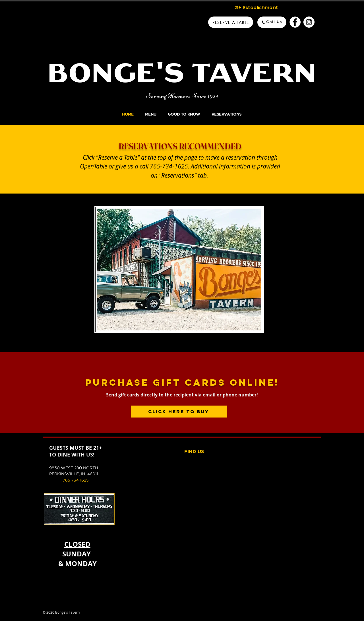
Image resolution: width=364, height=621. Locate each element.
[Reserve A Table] (231, 22)
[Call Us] (272, 22)
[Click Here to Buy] (179, 412)
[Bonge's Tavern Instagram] (309, 22)
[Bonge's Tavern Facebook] (295, 22)
